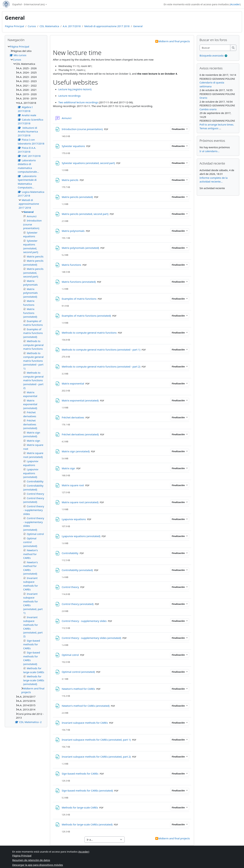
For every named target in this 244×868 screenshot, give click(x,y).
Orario (203, 98)
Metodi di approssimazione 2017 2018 (107, 26)
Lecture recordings (69, 96)
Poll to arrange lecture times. (217, 124)
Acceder (235, 4)
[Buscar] (215, 48)
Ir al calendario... (210, 151)
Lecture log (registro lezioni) (75, 89)
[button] (226, 56)
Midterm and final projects (172, 41)
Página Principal (14, 26)
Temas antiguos (209, 128)
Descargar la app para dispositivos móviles (38, 865)
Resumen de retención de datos (31, 860)
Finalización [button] (178, 129)
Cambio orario (208, 109)
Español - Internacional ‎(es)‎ (28, 4)
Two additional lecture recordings (78, 102)
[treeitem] (26, 384)
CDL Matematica (49, 26)
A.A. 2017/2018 (72, 26)
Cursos (32, 26)
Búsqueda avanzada (212, 55)
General (138, 26)
